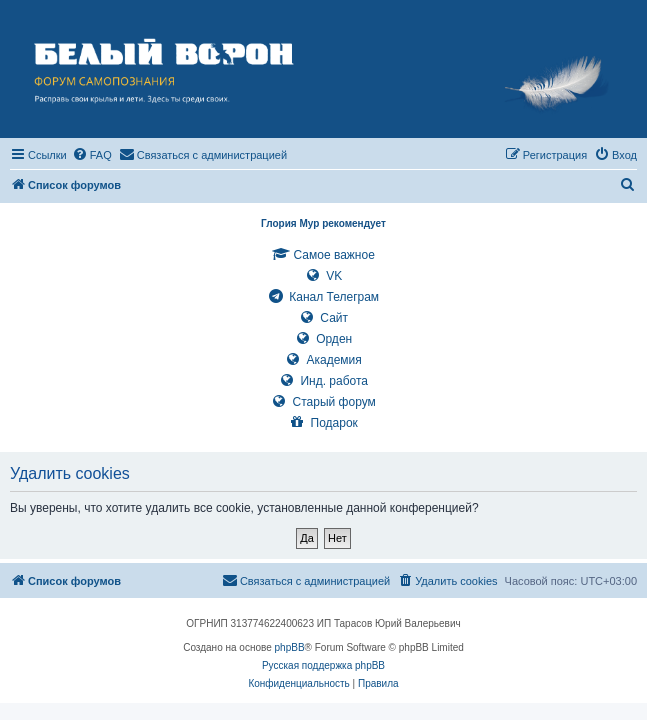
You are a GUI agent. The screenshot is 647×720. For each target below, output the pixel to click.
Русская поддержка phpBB (323, 665)
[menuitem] (92, 155)
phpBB (290, 647)
